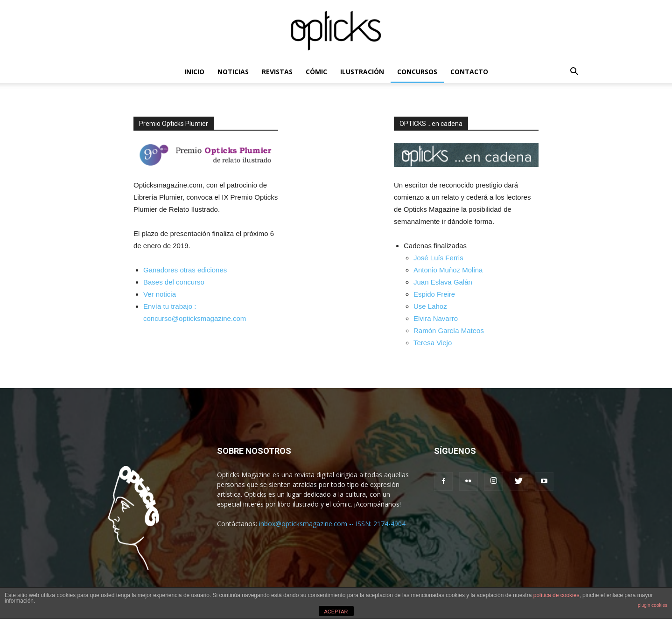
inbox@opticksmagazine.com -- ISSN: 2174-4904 (332, 524)
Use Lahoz (430, 306)
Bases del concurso (174, 282)
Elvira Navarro (436, 318)
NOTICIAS (233, 72)
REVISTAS (277, 72)
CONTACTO (469, 72)
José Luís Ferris (438, 258)
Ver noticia (160, 294)
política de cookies (556, 595)
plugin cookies (653, 605)
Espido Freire (434, 294)
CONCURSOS (417, 72)
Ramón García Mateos (449, 330)
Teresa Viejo (433, 343)
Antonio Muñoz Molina (448, 270)
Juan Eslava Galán (443, 282)
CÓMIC (316, 72)
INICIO (194, 72)
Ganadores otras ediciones (185, 270)
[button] (574, 73)
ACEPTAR (336, 612)
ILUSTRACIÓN (362, 72)
